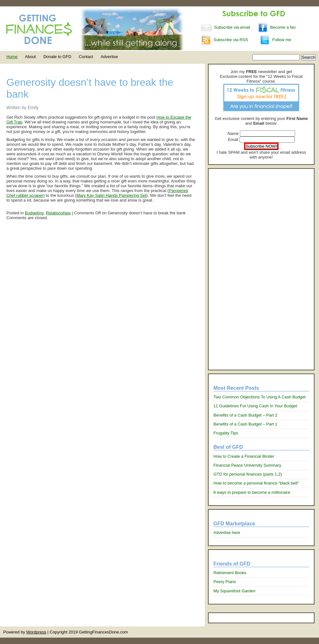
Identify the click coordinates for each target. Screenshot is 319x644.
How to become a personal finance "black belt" (256, 483)
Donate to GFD (57, 57)
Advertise (109, 57)
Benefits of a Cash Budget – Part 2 (245, 415)
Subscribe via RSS (225, 40)
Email (233, 140)
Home (12, 57)
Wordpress (36, 632)
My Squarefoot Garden (234, 591)
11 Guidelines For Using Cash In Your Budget (255, 406)
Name (233, 133)
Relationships (58, 213)
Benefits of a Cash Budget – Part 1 (245, 424)
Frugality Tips (226, 433)
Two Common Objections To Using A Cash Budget (260, 397)
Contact (86, 57)
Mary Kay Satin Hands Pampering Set (111, 195)
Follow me (275, 40)
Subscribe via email (226, 27)
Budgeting (34, 213)
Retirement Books (230, 573)
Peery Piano (225, 582)
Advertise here (227, 533)
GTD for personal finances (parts (244, 474)
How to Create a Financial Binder (244, 456)
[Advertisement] (247, 269)
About (30, 57)
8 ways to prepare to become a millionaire (252, 492)
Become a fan (277, 27)
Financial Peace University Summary (247, 465)
